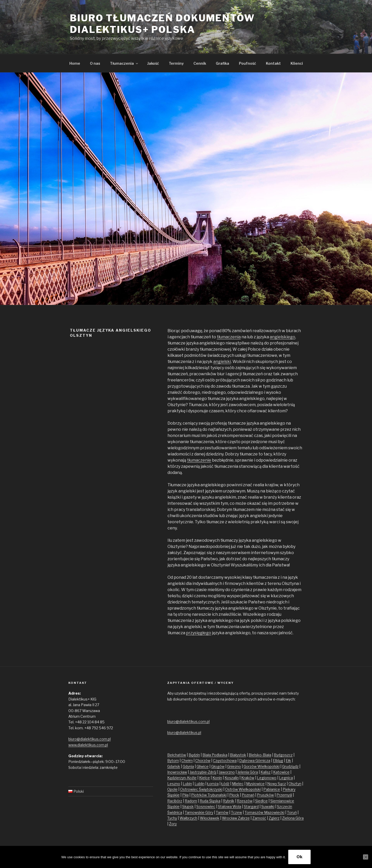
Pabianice (272, 789)
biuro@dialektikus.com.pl (90, 739)
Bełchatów (177, 755)
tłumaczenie (199, 460)
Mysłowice (255, 784)
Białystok (238, 755)
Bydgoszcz (283, 755)
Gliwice (203, 766)
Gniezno (234, 766)
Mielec (238, 784)
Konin (217, 778)
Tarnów (222, 812)
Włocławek (210, 818)
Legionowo (267, 778)
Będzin (194, 755)
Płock (234, 795)
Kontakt (273, 63)
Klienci (297, 63)
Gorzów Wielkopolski (262, 766)
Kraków (248, 778)
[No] (366, 857)
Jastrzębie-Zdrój (203, 772)
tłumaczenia (229, 337)
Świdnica (175, 812)
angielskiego (282, 337)
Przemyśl (284, 795)
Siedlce (261, 801)
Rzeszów (245, 801)
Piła (185, 795)
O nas (95, 63)
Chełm (187, 760)
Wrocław (230, 818)
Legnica (286, 778)
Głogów (218, 766)
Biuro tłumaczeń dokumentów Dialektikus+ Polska (162, 24)
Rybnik (229, 801)
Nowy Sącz (277, 784)
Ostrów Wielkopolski (243, 789)
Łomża (213, 784)
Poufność (248, 63)
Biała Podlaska (215, 755)
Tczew (236, 812)
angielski (222, 362)
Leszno (174, 784)
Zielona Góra (293, 818)
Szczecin (285, 806)
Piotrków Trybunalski (209, 795)
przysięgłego (199, 633)
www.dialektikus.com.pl (88, 745)
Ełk (288, 760)
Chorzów (203, 760)
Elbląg (278, 760)
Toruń (292, 812)
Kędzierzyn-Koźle (182, 778)
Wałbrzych (188, 818)
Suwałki (268, 806)
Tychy (172, 818)
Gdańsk (174, 766)
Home (75, 63)
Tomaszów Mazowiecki (264, 812)
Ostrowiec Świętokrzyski (201, 789)
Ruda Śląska (210, 801)
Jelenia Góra (248, 772)
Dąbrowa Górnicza (255, 760)
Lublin (199, 784)
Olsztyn (295, 784)
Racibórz (175, 801)
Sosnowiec (206, 806)
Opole (172, 789)
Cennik (200, 63)
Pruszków (265, 795)
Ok (299, 857)
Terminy (176, 63)
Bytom (173, 760)
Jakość (153, 63)
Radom (191, 801)
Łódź (225, 784)
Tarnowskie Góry (199, 812)
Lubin (187, 784)
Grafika (222, 63)
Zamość (259, 818)
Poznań (248, 795)
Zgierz (274, 818)
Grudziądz (290, 766)
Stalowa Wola (230, 806)
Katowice (281, 772)
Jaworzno (227, 772)
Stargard (251, 806)
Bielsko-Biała (260, 755)
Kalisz (266, 772)
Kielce (204, 778)
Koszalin (232, 778)
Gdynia (188, 766)
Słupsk (188, 806)
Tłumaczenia (124, 63)
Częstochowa (225, 760)
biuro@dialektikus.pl (184, 732)
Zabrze (244, 818)
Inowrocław (177, 772)
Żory (173, 824)
